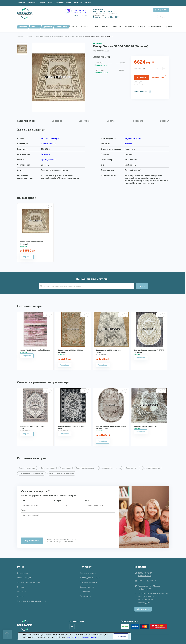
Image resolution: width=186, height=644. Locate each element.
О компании (32, 3)
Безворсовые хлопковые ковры (62, 473)
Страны (83, 27)
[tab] (26, 121)
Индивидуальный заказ (90, 578)
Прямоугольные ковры (85, 468)
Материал (129, 27)
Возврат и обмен (87, 587)
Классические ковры (27, 468)
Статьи (20, 596)
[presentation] (41, 529)
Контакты (78, 3)
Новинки (35, 27)
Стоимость (115, 27)
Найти (142, 286)
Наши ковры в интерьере (29, 582)
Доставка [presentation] (84, 121)
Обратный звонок (143, 609)
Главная (22, 3)
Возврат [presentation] (164, 121)
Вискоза (128, 144)
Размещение (154, 27)
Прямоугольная (48, 160)
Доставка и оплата (63, 3)
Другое (167, 27)
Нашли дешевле (141, 92)
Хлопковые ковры (48, 468)
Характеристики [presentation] (26, 121)
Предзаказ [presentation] (137, 121)
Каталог (23, 27)
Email (88, 501)
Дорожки (47, 27)
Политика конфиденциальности (31, 601)
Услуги (50, 3)
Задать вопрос (32, 541)
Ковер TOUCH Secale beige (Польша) (35, 350)
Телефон (57, 501)
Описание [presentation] (57, 121)
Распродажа (62, 27)
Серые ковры (66, 468)
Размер (141, 27)
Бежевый (45, 154)
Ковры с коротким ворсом (110, 468)
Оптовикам (85, 592)
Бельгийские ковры (43, 37)
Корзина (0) (163, 10)
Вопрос (25, 510)
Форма (94, 27)
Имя (23, 501)
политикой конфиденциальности (60, 542)
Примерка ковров (88, 573)
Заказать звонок (80, 16)
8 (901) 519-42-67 (80, 11)
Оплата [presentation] (111, 121)
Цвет (104, 27)
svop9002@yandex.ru (147, 581)
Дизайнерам (85, 596)
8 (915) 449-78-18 (80, 13)
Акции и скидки (24, 578)
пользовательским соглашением (83, 637)
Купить (143, 77)
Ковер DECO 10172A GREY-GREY (147, 426)
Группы (72, 27)
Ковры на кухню (132, 468)
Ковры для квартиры (152, 468)
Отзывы (88, 3)
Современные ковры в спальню (31, 473)
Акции (42, 3)
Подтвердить (121, 636)
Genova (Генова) (76, 37)
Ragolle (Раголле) (60, 37)
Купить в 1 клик (158, 77)
